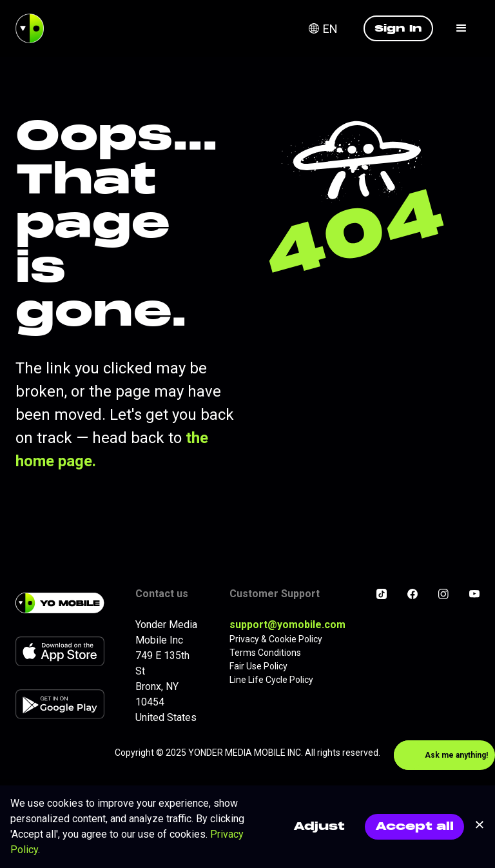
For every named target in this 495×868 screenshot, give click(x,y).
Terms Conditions (265, 653)
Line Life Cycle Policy (271, 680)
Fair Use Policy (258, 666)
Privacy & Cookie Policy (276, 639)
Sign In (398, 28)
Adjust (319, 826)
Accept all (414, 826)
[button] (331, 29)
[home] (30, 28)
